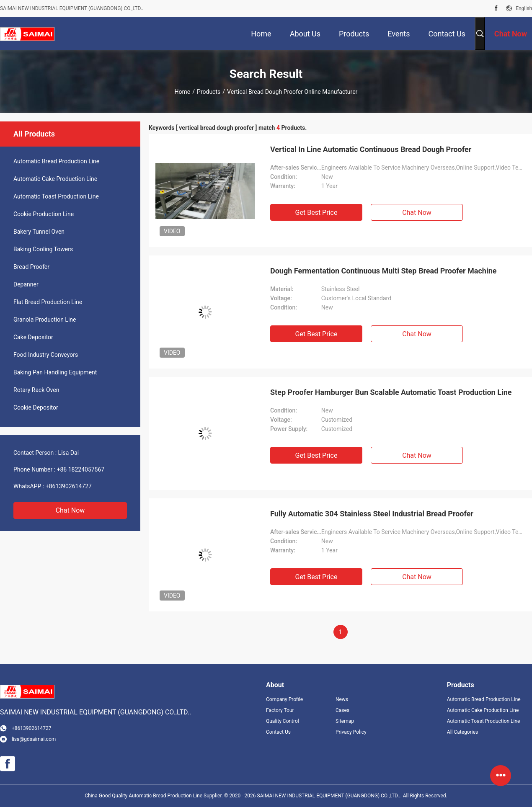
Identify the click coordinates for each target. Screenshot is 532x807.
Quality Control (283, 721)
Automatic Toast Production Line (56, 196)
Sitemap (345, 721)
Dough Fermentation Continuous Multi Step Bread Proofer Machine (384, 271)
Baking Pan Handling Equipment (55, 372)
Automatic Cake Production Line (55, 179)
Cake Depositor (33, 337)
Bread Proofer (31, 267)
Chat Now (70, 510)
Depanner (26, 284)
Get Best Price (316, 213)
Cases (342, 710)
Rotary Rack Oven (36, 390)
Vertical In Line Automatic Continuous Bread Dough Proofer (371, 149)
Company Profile (284, 699)
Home (183, 92)
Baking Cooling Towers (43, 249)
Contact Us (278, 732)
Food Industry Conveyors (46, 355)
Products (209, 92)
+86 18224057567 (81, 469)
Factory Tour (280, 710)
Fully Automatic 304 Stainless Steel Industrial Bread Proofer (372, 514)
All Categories (462, 732)
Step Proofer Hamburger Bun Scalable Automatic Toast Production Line (391, 392)
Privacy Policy (351, 732)
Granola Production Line (45, 320)
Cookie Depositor (36, 407)
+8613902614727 (69, 486)
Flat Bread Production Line (48, 302)
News (342, 699)
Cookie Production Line (44, 214)
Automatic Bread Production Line (56, 161)
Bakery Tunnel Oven (39, 232)
